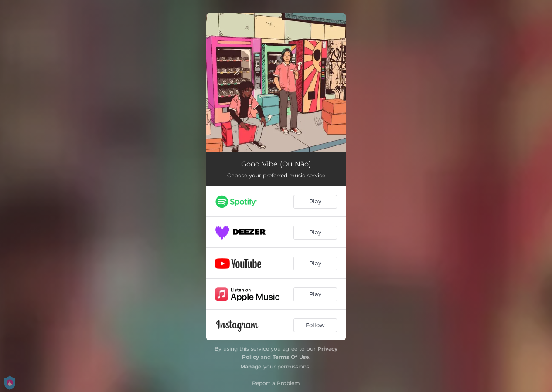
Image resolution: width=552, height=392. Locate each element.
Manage (251, 367)
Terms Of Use (291, 357)
